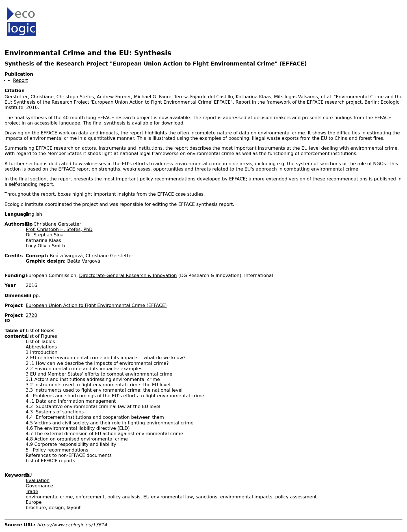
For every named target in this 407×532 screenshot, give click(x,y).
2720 (32, 315)
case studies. (190, 194)
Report (20, 80)
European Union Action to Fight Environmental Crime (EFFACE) (96, 305)
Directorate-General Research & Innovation (128, 275)
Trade (32, 491)
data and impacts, (98, 133)
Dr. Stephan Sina (45, 235)
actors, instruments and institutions (122, 148)
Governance (39, 486)
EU (29, 475)
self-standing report (31, 184)
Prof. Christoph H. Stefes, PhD (59, 229)
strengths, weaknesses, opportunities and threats (155, 169)
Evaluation (38, 480)
